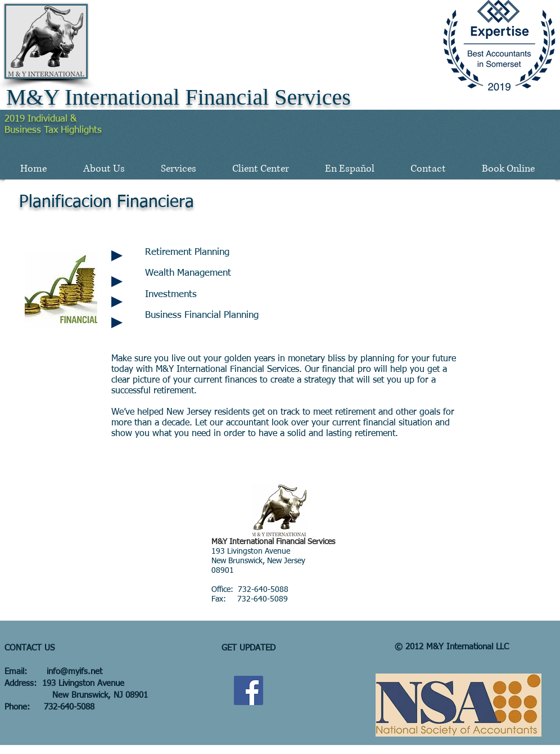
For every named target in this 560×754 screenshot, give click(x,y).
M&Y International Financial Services (179, 97)
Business (24, 130)
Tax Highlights (73, 130)
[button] (104, 169)
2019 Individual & (40, 119)
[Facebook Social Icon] (249, 690)
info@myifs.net (74, 672)
